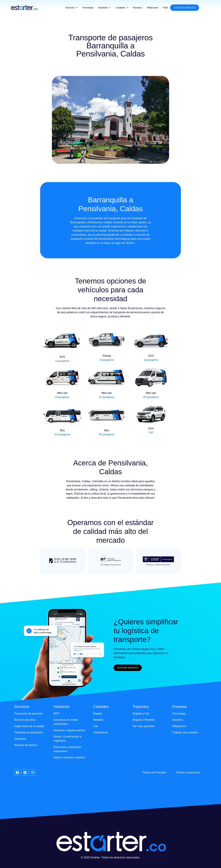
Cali (95, 726)
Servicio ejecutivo (25, 720)
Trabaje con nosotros (185, 732)
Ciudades (122, 8)
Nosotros (138, 8)
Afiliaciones (153, 8)
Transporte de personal (28, 714)
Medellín (98, 720)
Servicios (72, 8)
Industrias (105, 8)
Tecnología (88, 8)
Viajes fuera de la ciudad (29, 726)
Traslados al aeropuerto (28, 732)
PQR (165, 8)
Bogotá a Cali (141, 714)
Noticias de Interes (25, 745)
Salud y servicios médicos (69, 757)
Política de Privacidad (154, 772)
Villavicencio (101, 732)
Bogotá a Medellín (144, 720)
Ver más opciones (144, 726)
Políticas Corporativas (188, 772)
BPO (56, 714)
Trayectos (20, 739)
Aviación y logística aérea (69, 730)
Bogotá (97, 714)
